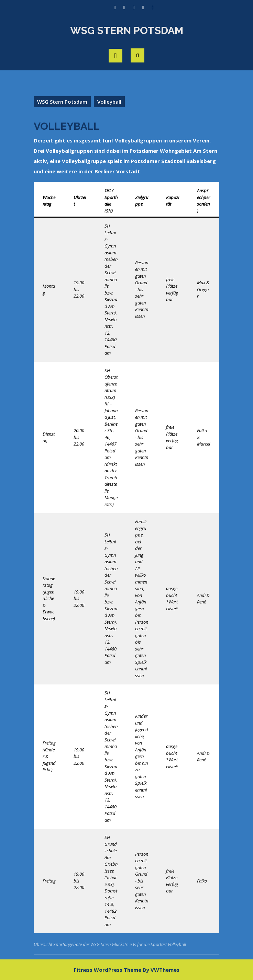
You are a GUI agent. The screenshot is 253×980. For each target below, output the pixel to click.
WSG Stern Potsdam (127, 30)
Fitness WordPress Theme (108, 970)
